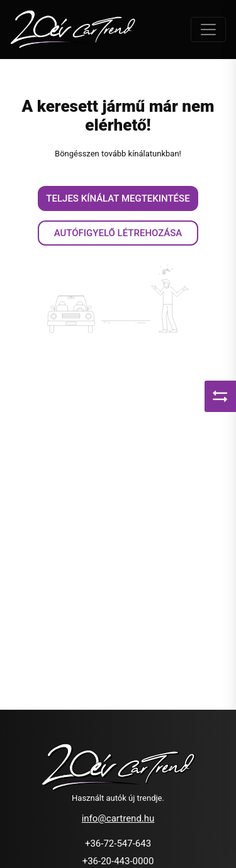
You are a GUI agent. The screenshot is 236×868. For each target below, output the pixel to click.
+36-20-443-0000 (118, 861)
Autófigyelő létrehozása (118, 233)
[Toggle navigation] (208, 30)
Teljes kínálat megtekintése (118, 198)
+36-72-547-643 (118, 844)
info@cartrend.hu (118, 818)
